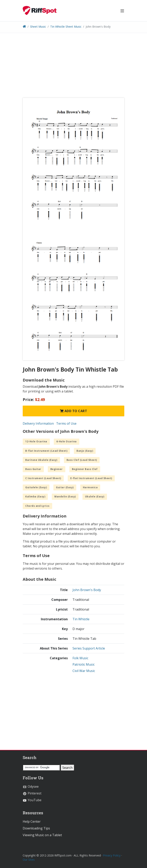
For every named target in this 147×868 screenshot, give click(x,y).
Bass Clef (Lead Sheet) (82, 460)
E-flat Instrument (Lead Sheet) (91, 478)
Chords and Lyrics (37, 506)
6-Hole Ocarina (67, 441)
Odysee (31, 786)
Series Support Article (89, 648)
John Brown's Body (87, 590)
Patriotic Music (84, 664)
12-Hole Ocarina (36, 441)
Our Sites (29, 860)
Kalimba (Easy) (35, 497)
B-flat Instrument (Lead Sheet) (46, 451)
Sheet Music (38, 27)
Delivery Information (38, 423)
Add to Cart (74, 411)
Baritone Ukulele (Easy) (41, 460)
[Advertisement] (73, 67)
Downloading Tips (36, 828)
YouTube (32, 800)
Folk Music (80, 658)
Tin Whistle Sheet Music (66, 27)
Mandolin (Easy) (65, 497)
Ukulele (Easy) (95, 497)
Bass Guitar (33, 469)
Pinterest (32, 793)
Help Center (32, 821)
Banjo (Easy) (85, 451)
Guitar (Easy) (65, 487)
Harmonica (90, 487)
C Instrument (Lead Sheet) (43, 478)
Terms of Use (66, 423)
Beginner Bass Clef (85, 469)
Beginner (57, 469)
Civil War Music (84, 671)
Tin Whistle (81, 619)
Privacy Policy (112, 855)
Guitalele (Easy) (36, 487)
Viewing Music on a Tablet (42, 835)
